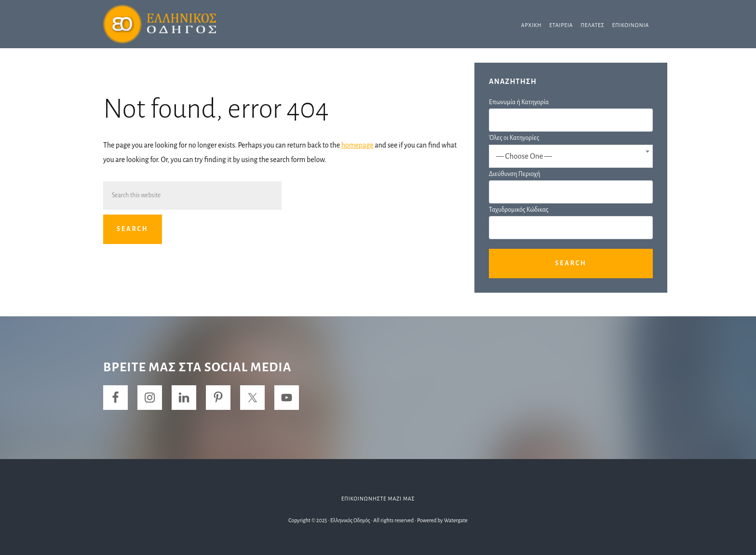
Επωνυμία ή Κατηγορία (519, 102)
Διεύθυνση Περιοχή (514, 174)
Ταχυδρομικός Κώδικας (519, 210)
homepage (358, 145)
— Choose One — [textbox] (524, 156)
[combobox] (571, 156)
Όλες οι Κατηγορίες (514, 138)
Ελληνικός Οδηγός (175, 24)
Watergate (456, 520)
